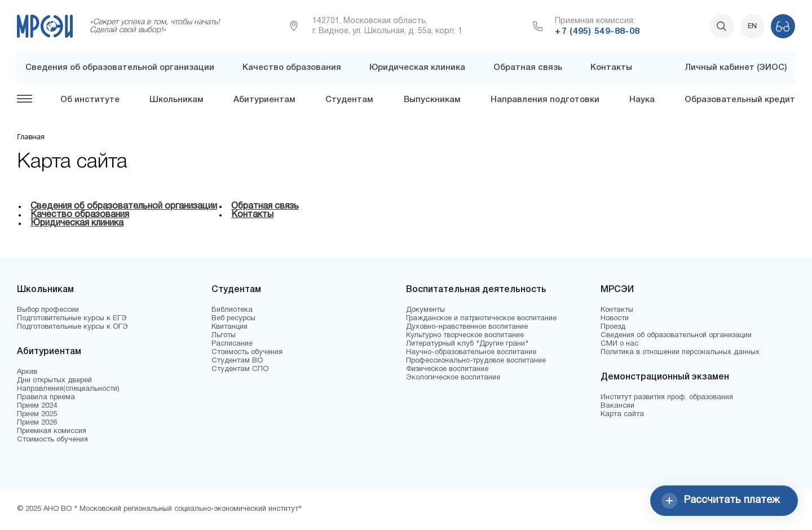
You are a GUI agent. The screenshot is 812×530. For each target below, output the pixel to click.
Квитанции (230, 327)
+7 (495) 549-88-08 (597, 32)
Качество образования (292, 68)
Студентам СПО (240, 369)
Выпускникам (432, 100)
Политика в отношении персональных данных (680, 352)
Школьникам (176, 100)
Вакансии (617, 406)
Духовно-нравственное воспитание (467, 327)
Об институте (90, 100)
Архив (27, 372)
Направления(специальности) (68, 389)
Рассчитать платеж (721, 501)
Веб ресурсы (233, 319)
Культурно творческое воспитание (465, 335)
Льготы (224, 335)
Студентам (349, 100)
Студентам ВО (237, 361)
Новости (615, 319)
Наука (642, 100)
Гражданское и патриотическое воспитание (481, 319)
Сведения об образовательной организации (120, 68)
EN (752, 26)
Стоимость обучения (52, 440)
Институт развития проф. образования (667, 397)
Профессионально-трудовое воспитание (476, 361)
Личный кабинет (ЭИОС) (736, 68)
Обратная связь (528, 68)
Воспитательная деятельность (476, 290)
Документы (425, 310)
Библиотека (232, 310)
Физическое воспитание (447, 369)
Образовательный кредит (740, 100)
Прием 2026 (37, 423)
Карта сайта (622, 414)
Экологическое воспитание (453, 378)
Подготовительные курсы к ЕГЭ (72, 319)
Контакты (611, 68)
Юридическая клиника (417, 68)
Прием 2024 (37, 406)
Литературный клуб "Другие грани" (467, 344)
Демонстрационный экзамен (665, 377)
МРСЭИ (617, 290)
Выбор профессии (48, 310)
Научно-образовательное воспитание (471, 352)
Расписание (232, 344)
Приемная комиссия (52, 431)
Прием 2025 (37, 414)
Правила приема (46, 397)
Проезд (613, 327)
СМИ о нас (619, 344)
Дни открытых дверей (54, 381)
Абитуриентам (264, 100)
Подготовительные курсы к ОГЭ (72, 327)
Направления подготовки (545, 100)
